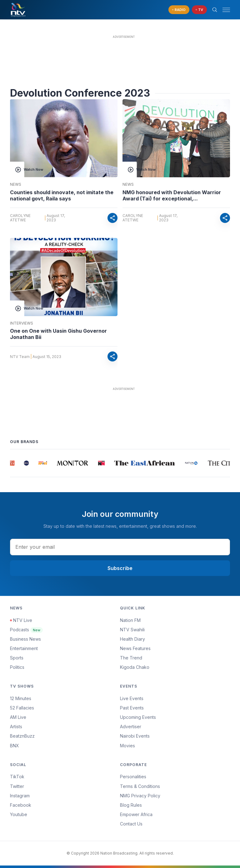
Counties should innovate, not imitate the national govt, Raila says (62, 195)
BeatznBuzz (22, 736)
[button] (224, 10)
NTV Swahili (132, 630)
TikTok (17, 777)
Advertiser (131, 727)
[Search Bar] (215, 10)
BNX (15, 746)
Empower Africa (136, 814)
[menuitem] (175, 736)
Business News (25, 639)
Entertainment (24, 648)
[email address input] (120, 547)
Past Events (132, 708)
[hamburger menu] (226, 10)
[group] (13, 463)
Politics (17, 667)
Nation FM (130, 620)
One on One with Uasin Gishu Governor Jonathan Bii (58, 334)
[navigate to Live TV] (199, 10)
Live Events (132, 698)
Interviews (22, 323)
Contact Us (131, 824)
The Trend (131, 658)
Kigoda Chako (135, 667)
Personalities (133, 777)
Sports (17, 658)
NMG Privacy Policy (140, 796)
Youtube (19, 814)
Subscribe (120, 568)
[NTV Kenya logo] (18, 10)
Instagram (20, 796)
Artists (16, 727)
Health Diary (132, 639)
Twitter (17, 786)
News (16, 184)
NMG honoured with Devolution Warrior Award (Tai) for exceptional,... (172, 195)
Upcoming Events (138, 717)
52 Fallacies (22, 708)
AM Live (18, 717)
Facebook (21, 805)
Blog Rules (131, 805)
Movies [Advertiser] (127, 746)
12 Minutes (21, 698)
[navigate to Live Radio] (179, 10)
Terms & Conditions (140, 786)
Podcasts (26, 630)
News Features (135, 648)
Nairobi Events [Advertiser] (135, 736)
